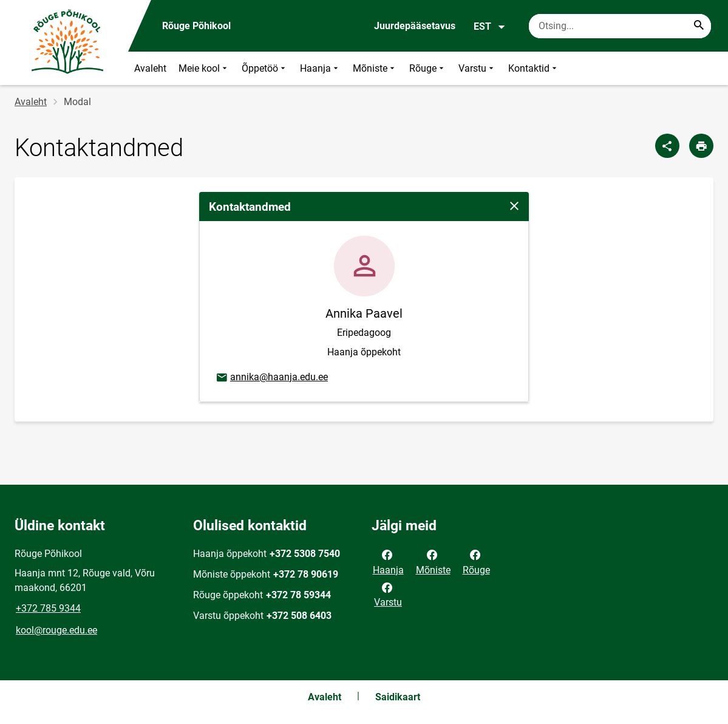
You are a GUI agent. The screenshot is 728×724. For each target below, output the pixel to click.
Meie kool (204, 68)
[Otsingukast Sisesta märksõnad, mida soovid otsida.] (620, 26)
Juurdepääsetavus (415, 26)
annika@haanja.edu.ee (271, 378)
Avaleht (150, 68)
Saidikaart (398, 697)
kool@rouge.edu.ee (56, 630)
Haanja (320, 68)
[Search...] (699, 26)
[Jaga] (667, 146)
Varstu (477, 68)
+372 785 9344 (48, 608)
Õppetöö (265, 68)
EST (490, 27)
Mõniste (375, 68)
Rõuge (428, 68)
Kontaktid (534, 68)
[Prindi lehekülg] (701, 146)
